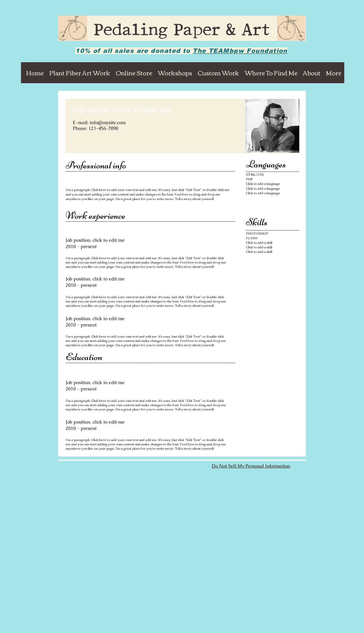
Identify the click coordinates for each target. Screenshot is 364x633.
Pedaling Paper (160, 31)
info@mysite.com (108, 123)
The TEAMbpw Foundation (240, 51)
